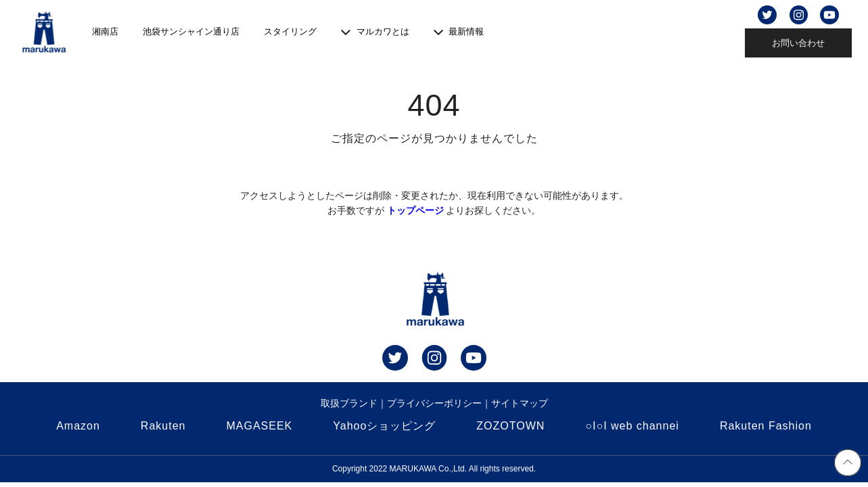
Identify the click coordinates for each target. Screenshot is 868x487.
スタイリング (290, 31)
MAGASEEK (259, 426)
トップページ (415, 210)
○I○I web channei (632, 426)
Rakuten (163, 426)
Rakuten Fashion (766, 426)
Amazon (78, 426)
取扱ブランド (349, 403)
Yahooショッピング (384, 426)
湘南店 (105, 31)
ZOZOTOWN (510, 426)
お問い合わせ (798, 43)
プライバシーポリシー (434, 403)
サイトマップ (520, 403)
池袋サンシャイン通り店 (191, 31)
